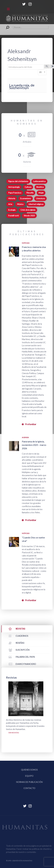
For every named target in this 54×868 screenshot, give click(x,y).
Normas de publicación (29, 782)
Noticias (26, 243)
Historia (12, 198)
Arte (10, 204)
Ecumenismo (26, 198)
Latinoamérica (39, 181)
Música (20, 204)
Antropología (14, 187)
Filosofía (30, 193)
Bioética (40, 187)
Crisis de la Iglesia (28, 210)
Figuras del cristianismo (18, 181)
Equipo (29, 776)
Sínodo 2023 (29, 216)
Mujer (41, 193)
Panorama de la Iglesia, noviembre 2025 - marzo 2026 (34, 445)
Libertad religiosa (36, 204)
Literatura (41, 198)
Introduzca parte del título (8, 65)
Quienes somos (29, 770)
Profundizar (31, 424)
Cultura (28, 187)
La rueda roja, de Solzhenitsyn (22, 86)
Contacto (29, 788)
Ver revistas (14, 733)
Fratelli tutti (13, 216)
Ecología (12, 210)
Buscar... (6, 26)
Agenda (25, 437)
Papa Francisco (15, 193)
